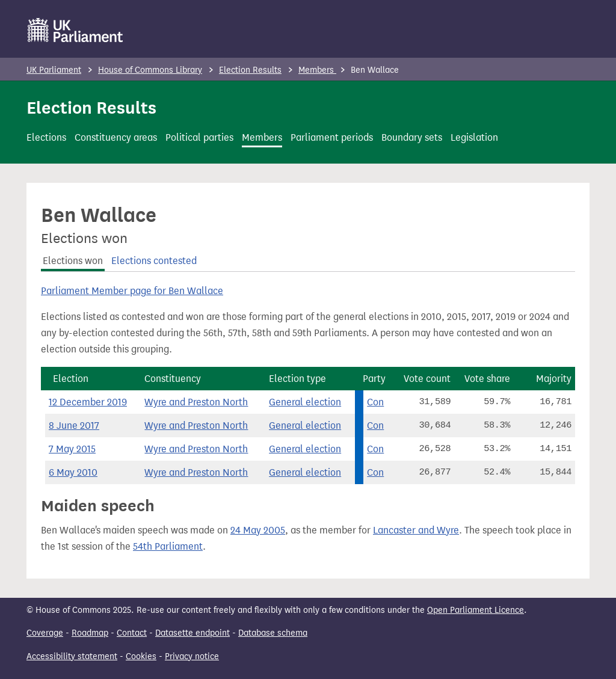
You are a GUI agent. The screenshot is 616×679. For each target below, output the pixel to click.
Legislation (474, 137)
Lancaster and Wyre (416, 530)
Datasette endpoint (192, 633)
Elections (46, 137)
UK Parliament (54, 70)
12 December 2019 (88, 402)
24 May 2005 (258, 530)
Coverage (45, 633)
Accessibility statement (72, 656)
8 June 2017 (74, 426)
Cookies (141, 656)
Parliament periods (332, 137)
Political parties (199, 137)
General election (305, 402)
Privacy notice (192, 656)
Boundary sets (412, 137)
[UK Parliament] (75, 30)
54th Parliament (168, 546)
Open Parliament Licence (476, 610)
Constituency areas (116, 137)
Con (375, 402)
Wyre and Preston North (196, 402)
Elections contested (154, 261)
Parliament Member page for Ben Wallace (132, 291)
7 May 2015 (72, 449)
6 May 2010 (73, 472)
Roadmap (90, 633)
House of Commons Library (150, 70)
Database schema (273, 633)
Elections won (73, 261)
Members (317, 70)
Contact (132, 633)
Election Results (250, 70)
